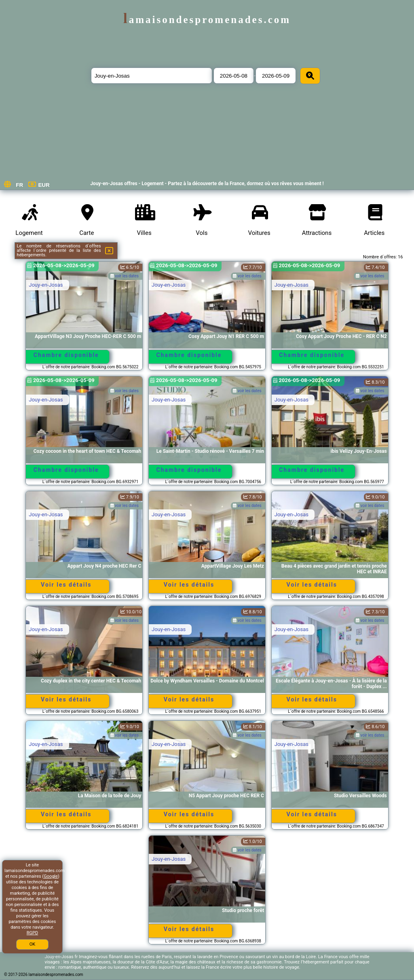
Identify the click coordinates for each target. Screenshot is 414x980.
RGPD (32, 933)
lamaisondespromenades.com (207, 20)
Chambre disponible (66, 355)
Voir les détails (66, 585)
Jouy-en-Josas (46, 285)
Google (51, 876)
